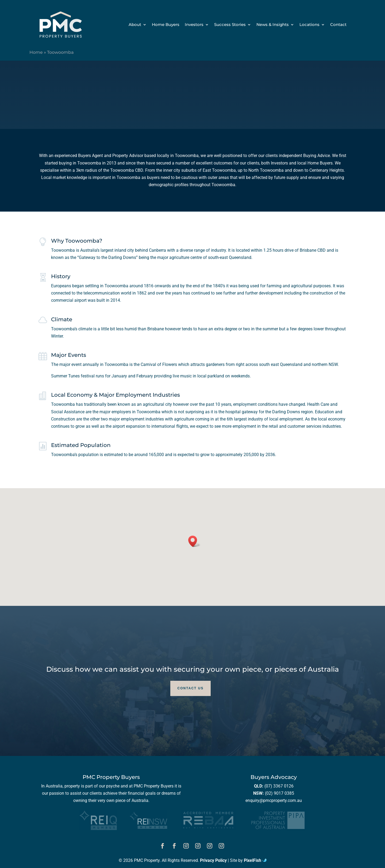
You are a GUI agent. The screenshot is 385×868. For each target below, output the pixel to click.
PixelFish (255, 860)
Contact (338, 25)
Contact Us (191, 688)
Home (36, 52)
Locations (309, 25)
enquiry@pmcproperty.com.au (274, 800)
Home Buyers (166, 25)
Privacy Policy (213, 860)
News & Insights (273, 25)
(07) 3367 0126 (279, 786)
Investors (194, 25)
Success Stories (230, 25)
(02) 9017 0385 (280, 793)
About (135, 25)
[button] (194, 541)
